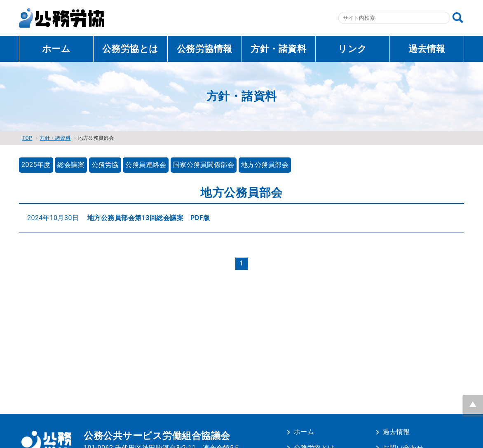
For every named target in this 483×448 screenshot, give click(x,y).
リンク (353, 49)
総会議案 (71, 165)
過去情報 (427, 49)
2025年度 (36, 165)
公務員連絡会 (146, 165)
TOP (27, 138)
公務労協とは (130, 49)
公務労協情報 (205, 49)
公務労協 (105, 165)
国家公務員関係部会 (204, 165)
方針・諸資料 (278, 49)
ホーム (56, 49)
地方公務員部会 (265, 165)
